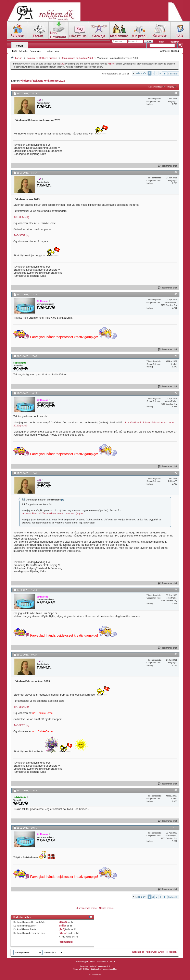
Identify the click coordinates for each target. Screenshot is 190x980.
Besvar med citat (168, 166)
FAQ (14, 51)
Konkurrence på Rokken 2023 (77, 58)
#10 (175, 827)
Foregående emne (87, 908)
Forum (20, 46)
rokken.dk (151, 952)
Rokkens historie (48, 58)
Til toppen (171, 952)
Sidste (173, 74)
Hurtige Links (52, 51)
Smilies (63, 926)
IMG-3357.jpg (21, 235)
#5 (176, 393)
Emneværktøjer (156, 87)
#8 (176, 654)
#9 (176, 790)
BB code (63, 922)
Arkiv (161, 952)
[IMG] (62, 929)
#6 (176, 473)
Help (161, 42)
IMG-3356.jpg (21, 217)
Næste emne (106, 908)
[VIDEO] (63, 933)
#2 (176, 172)
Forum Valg (36, 51)
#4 (176, 356)
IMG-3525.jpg (21, 707)
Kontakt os (138, 952)
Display (171, 87)
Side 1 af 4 (141, 73)
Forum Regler (66, 942)
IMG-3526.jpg (21, 725)
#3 (176, 294)
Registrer (174, 42)
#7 (176, 590)
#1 (176, 93)
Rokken (31, 58)
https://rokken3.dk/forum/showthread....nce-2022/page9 (52, 513)
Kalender (23, 51)
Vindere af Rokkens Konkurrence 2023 (43, 81)
